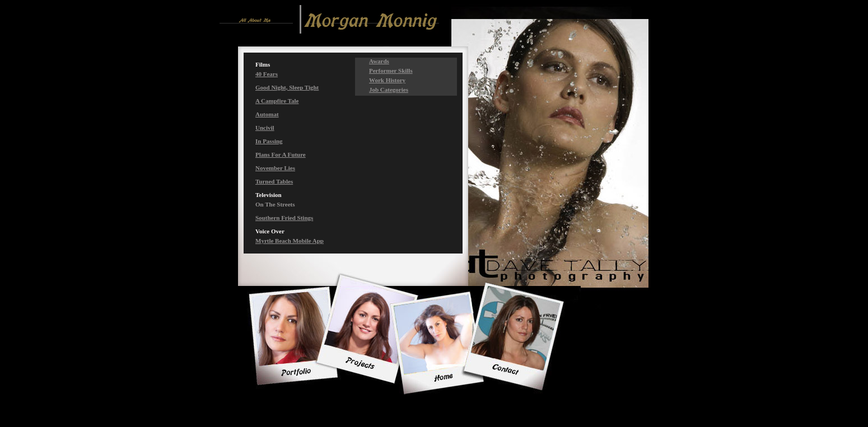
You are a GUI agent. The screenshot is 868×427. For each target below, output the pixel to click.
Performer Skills (391, 71)
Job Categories (389, 90)
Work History (387, 80)
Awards (379, 61)
